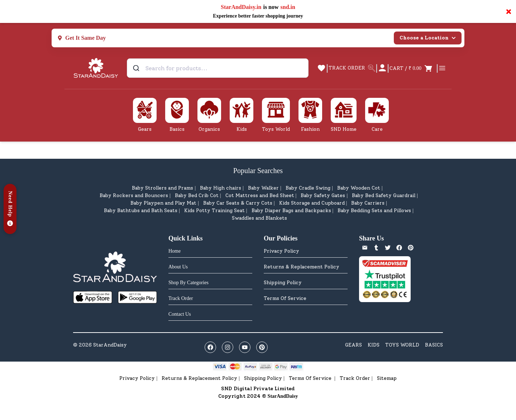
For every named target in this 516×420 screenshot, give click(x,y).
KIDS (374, 345)
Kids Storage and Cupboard (312, 203)
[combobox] (218, 68)
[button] (10, 209)
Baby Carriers (368, 203)
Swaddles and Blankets (259, 218)
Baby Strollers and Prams (163, 188)
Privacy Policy (281, 251)
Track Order (355, 378)
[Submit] (137, 68)
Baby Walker (263, 188)
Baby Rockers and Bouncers (134, 195)
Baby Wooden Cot (359, 188)
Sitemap (387, 378)
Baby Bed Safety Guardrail (384, 195)
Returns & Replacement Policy (302, 267)
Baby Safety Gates (323, 195)
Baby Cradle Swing (308, 188)
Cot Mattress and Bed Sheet (260, 195)
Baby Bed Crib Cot (197, 195)
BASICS (434, 345)
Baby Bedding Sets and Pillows (374, 211)
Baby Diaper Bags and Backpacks (291, 211)
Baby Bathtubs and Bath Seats (141, 211)
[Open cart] (413, 68)
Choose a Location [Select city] (428, 38)
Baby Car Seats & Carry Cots (238, 203)
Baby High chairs (221, 188)
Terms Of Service (285, 298)
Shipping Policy (283, 283)
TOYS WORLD (402, 345)
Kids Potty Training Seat (214, 211)
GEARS (353, 345)
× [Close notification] (509, 11)
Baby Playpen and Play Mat (163, 203)
